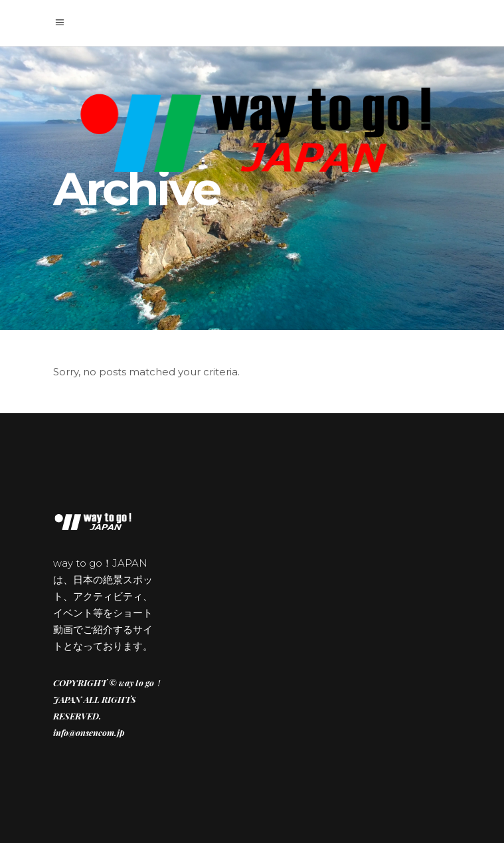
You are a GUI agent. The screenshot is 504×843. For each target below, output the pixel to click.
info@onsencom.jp (89, 732)
